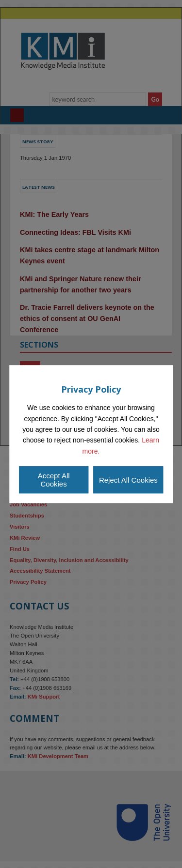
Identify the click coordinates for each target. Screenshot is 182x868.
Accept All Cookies (54, 480)
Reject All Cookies (128, 480)
